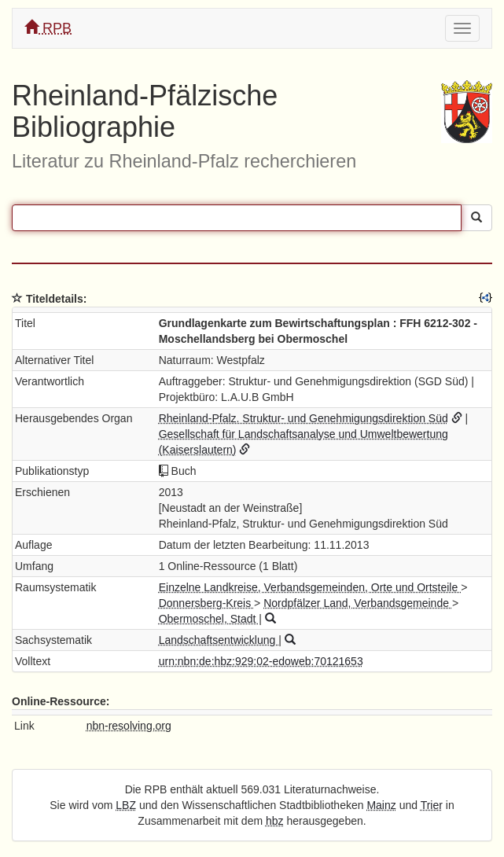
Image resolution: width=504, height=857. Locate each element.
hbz (275, 821)
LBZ (126, 805)
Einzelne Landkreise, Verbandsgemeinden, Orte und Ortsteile (310, 587)
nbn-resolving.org (129, 726)
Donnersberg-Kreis (206, 603)
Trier (432, 805)
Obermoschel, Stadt (209, 619)
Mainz (381, 805)
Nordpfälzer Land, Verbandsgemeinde (358, 603)
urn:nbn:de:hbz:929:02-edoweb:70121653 (261, 661)
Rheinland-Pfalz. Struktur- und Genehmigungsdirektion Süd (304, 418)
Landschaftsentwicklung (219, 640)
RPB (48, 28)
